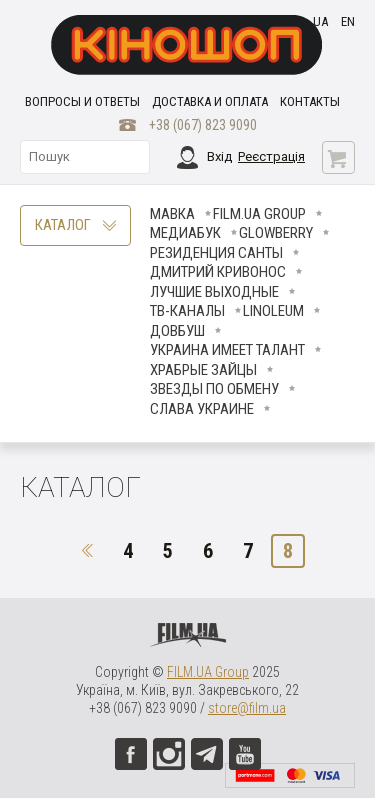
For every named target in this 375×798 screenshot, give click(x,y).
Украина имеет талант (227, 350)
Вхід (219, 156)
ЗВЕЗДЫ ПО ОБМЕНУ (214, 389)
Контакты (310, 101)
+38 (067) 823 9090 (203, 125)
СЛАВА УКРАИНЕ (202, 409)
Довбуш (177, 331)
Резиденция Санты (216, 253)
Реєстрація (271, 156)
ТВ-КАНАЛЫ (187, 311)
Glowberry (276, 233)
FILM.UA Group (259, 214)
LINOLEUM (273, 311)
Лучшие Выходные (214, 292)
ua (320, 21)
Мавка (172, 214)
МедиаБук (185, 233)
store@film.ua (247, 708)
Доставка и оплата (210, 101)
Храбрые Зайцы (203, 370)
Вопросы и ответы (82, 101)
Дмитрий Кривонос (218, 272)
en (348, 21)
